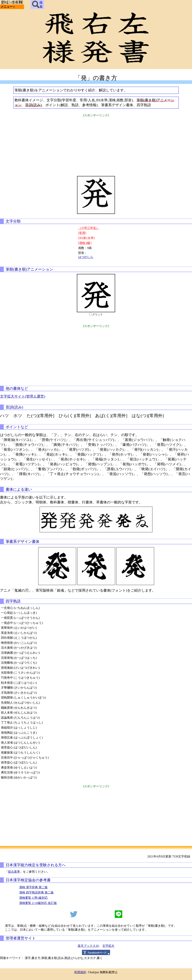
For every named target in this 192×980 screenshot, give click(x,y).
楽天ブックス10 (88, 946)
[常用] (82, 233)
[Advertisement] (96, 144)
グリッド (97, 315)
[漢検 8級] (85, 243)
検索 (37, 5)
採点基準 (14, 872)
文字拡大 (108, 946)
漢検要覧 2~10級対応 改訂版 (38, 903)
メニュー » (8, 7)
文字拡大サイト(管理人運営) (23, 396)
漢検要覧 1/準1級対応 (33, 898)
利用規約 (80, 972)
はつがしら (86, 257)
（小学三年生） (89, 228)
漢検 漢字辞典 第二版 (33, 887)
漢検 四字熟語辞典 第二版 (36, 892)
